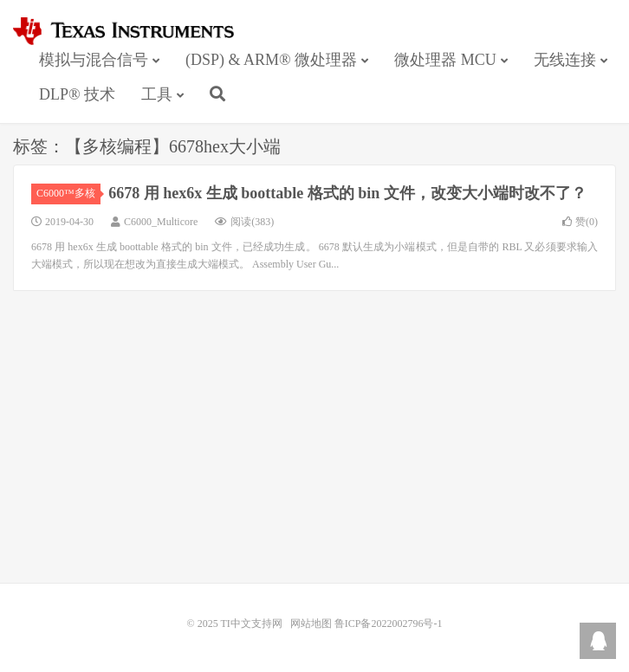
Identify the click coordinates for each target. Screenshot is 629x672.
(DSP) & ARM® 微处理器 (271, 60)
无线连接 (565, 60)
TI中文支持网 (131, 31)
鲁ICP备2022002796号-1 (389, 624)
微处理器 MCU (445, 60)
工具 (157, 94)
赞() (580, 222)
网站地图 (311, 624)
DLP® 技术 (77, 94)
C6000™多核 (68, 193)
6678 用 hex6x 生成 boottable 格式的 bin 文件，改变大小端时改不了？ (347, 193)
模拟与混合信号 (94, 60)
